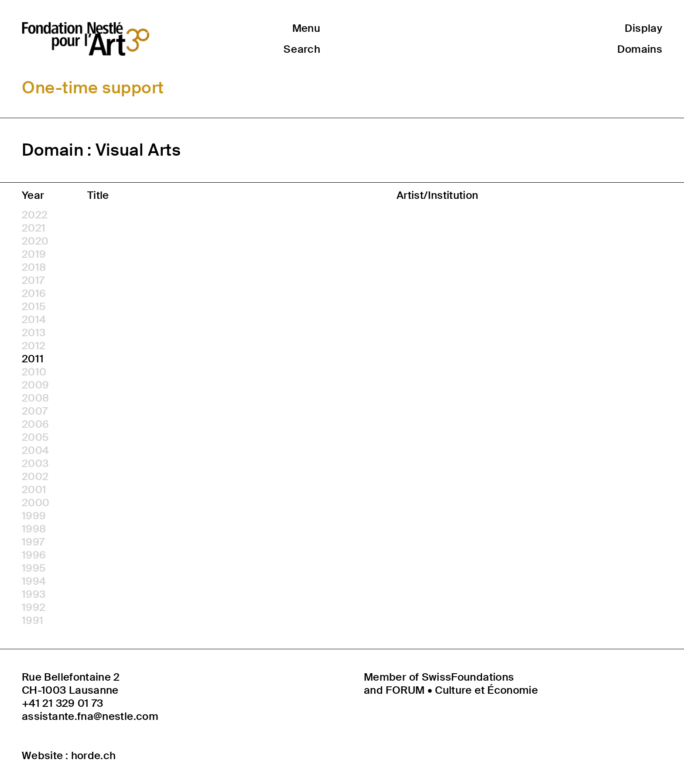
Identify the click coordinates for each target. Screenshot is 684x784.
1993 (34, 594)
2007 (35, 411)
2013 (34, 333)
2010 (34, 372)
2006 (35, 424)
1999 (34, 516)
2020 (35, 241)
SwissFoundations (468, 677)
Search (302, 49)
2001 (34, 490)
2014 (34, 320)
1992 (34, 607)
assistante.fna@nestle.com (90, 716)
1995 (34, 568)
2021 (34, 228)
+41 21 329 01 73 (63, 703)
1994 (34, 581)
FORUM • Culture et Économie (462, 690)
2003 (35, 464)
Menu (306, 28)
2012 (34, 346)
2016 (34, 293)
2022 (35, 215)
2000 (36, 503)
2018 (34, 267)
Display (643, 28)
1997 (33, 542)
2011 (33, 359)
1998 (34, 529)
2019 (34, 254)
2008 (35, 398)
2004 (35, 450)
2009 (35, 385)
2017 (33, 280)
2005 (35, 437)
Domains (640, 49)
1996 (34, 555)
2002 (35, 477)
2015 (34, 307)
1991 (32, 620)
